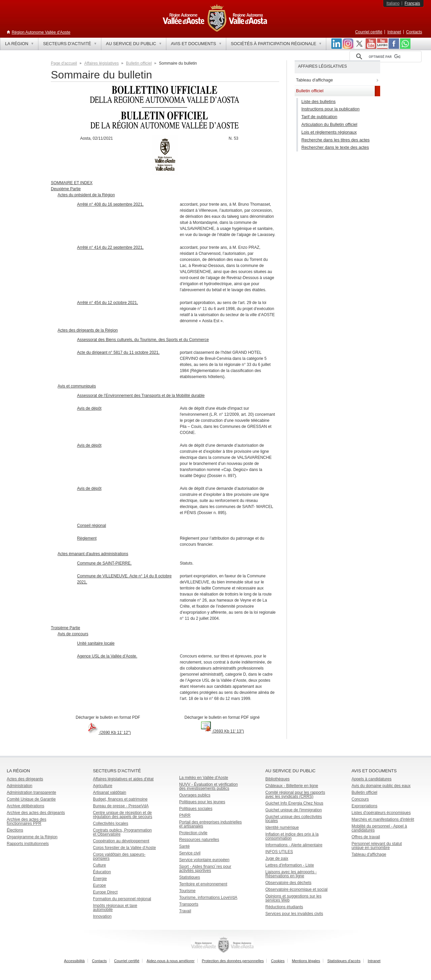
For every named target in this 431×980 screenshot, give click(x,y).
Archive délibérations (25, 806)
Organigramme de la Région (32, 837)
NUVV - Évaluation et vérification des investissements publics (208, 786)
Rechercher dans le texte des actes (335, 147)
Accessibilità (74, 961)
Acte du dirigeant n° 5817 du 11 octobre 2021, (118, 352)
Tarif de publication (319, 117)
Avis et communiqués (77, 386)
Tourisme (187, 891)
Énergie (100, 879)
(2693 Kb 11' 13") (222, 731)
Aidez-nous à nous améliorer (170, 961)
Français (412, 3)
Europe (100, 885)
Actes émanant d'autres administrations (93, 554)
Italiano (393, 3)
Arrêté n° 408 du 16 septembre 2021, (110, 204)
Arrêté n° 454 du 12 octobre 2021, (108, 303)
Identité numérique (282, 827)
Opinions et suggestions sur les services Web (293, 898)
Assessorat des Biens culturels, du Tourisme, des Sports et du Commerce (143, 340)
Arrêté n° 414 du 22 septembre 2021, (110, 247)
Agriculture (103, 786)
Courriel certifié (369, 32)
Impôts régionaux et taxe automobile (115, 908)
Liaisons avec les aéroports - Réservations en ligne (291, 874)
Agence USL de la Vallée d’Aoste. (107, 656)
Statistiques (190, 877)
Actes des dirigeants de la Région (88, 330)
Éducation (102, 872)
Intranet (394, 32)
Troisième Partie (65, 628)
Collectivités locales (111, 823)
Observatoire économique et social (296, 889)
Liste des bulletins (319, 102)
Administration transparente (31, 792)
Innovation (102, 916)
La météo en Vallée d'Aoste (204, 778)
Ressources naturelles (199, 840)
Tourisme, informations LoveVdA (208, 898)
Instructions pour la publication (330, 109)
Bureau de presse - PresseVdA (121, 806)
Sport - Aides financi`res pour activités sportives (205, 869)
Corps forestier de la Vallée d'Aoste (124, 848)
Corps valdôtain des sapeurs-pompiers (119, 856)
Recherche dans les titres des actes (336, 140)
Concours (360, 799)
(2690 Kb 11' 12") (108, 733)
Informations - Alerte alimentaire (294, 845)
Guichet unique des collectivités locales (294, 819)
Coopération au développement (121, 841)
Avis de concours (73, 634)
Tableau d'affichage (369, 854)
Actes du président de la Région (86, 195)
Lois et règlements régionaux (329, 132)
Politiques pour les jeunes (202, 802)
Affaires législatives (102, 63)
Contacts (414, 32)
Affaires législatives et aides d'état (123, 779)
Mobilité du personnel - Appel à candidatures (379, 828)
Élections (15, 830)
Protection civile (193, 833)
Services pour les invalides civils (294, 914)
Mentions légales (306, 961)
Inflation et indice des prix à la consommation (292, 836)
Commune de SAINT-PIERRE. (104, 563)
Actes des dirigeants (25, 779)
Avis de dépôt (89, 408)
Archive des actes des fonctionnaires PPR (26, 821)
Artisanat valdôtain (110, 792)
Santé (184, 846)
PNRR (185, 815)
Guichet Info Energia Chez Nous (294, 803)
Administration (20, 786)
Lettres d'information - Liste (290, 865)
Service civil (190, 853)
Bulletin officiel (139, 63)
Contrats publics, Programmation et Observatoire (122, 832)
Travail (185, 911)
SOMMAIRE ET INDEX (72, 183)
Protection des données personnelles (233, 961)
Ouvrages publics (195, 795)
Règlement (87, 538)
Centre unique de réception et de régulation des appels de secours (123, 815)
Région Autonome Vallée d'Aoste (41, 32)
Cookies (278, 961)
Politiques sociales (196, 809)
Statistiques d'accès (344, 961)
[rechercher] (385, 57)
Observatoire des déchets (288, 883)
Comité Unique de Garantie (31, 799)
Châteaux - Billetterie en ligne (292, 786)
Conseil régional (92, 526)
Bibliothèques (277, 779)
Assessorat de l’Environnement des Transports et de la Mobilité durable (141, 396)
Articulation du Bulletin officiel (329, 124)
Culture (100, 865)
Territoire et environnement (203, 884)
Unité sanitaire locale (96, 643)
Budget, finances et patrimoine (120, 799)
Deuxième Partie (66, 189)
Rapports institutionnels (28, 844)
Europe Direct (105, 892)
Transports (189, 904)
